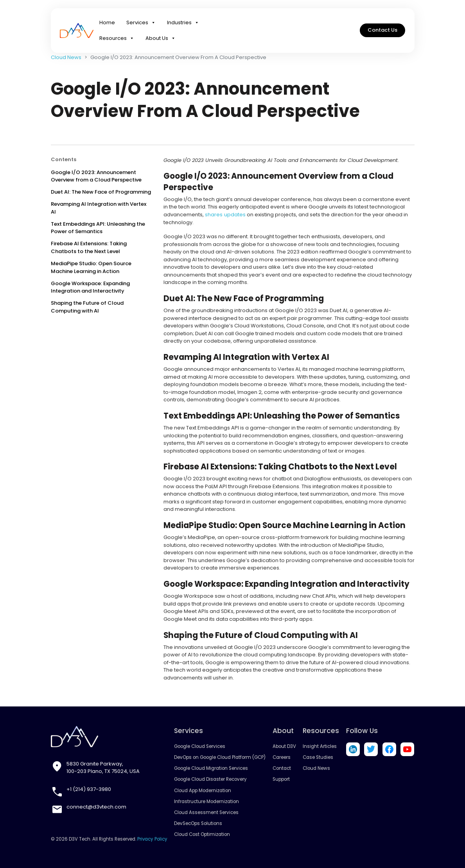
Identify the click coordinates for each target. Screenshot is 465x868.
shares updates (225, 215)
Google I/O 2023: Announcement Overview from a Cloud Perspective (96, 176)
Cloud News (66, 57)
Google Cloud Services (200, 746)
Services (141, 23)
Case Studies (318, 757)
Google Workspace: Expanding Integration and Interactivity (90, 287)
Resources (117, 39)
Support (281, 779)
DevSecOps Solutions (198, 823)
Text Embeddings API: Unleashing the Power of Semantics (98, 228)
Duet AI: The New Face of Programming (101, 192)
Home (107, 23)
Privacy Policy (152, 839)
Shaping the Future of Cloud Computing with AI (87, 307)
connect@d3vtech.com (96, 807)
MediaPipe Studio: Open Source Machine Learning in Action (91, 267)
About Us (161, 39)
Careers (282, 757)
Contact (282, 768)
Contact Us (382, 31)
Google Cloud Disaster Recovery (211, 779)
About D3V (284, 746)
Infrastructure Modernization (207, 801)
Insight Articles (320, 746)
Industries (183, 23)
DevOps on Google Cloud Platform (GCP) (220, 757)
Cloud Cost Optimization (202, 834)
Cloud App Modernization (203, 790)
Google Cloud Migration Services (211, 768)
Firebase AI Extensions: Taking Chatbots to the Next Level (89, 247)
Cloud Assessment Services (206, 812)
